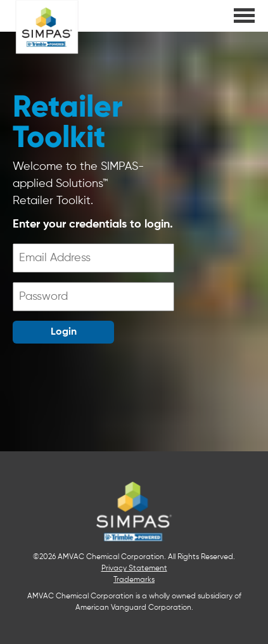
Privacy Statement (134, 569)
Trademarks (134, 580)
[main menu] (244, 16)
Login (64, 332)
